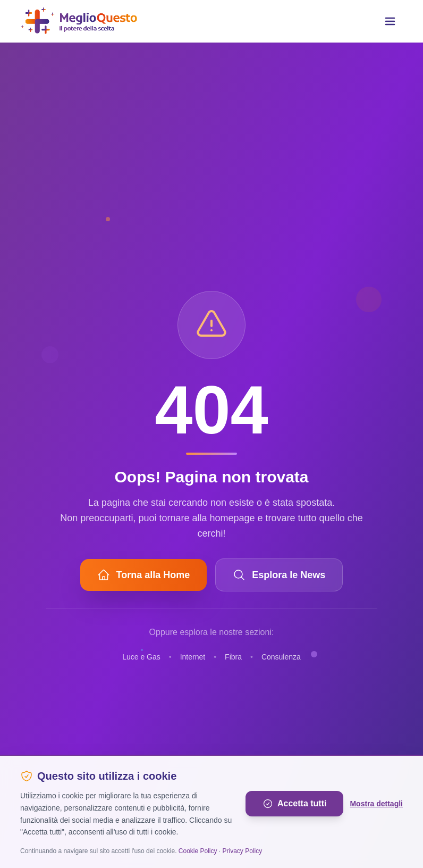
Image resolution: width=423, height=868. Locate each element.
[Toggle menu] (390, 21)
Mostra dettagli (376, 804)
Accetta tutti (294, 804)
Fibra (233, 657)
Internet (193, 657)
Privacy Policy (243, 851)
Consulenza (281, 657)
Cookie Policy (198, 851)
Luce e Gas (141, 657)
